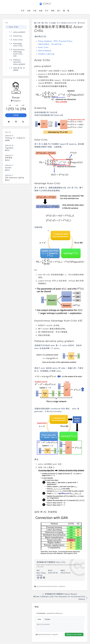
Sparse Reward (45, 51)
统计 (59, 11)
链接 (53, 11)
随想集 (7, 140)
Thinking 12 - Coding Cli (15, 138)
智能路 (53, 23)
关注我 (16, 115)
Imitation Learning (46, 54)
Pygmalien (9, 148)
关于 (47, 11)
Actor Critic (43, 47)
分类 (35, 11)
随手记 (7, 150)
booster (8, 168)
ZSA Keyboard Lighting (14, 178)
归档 (29, 11)
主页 (23, 11)
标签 (41, 11)
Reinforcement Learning (55, 586)
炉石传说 (9, 158)
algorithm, (41, 586)
